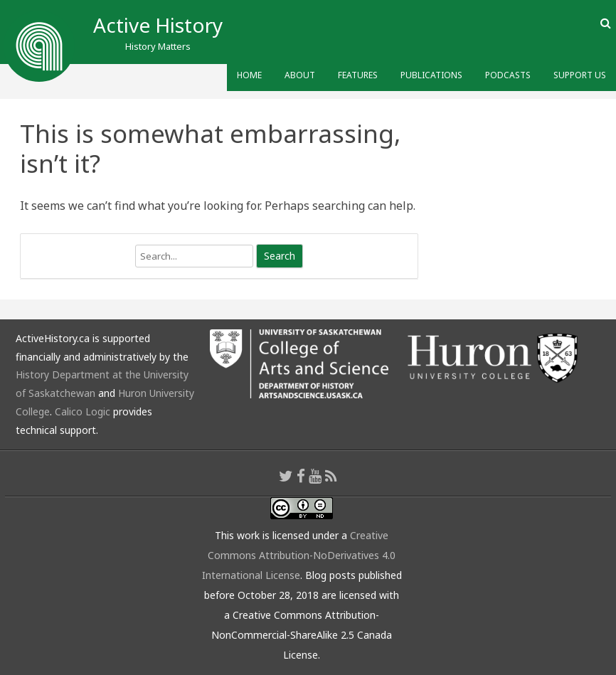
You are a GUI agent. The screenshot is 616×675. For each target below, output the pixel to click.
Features (358, 75)
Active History (158, 25)
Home (249, 75)
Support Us (580, 75)
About (300, 75)
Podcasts (508, 75)
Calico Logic (83, 411)
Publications (431, 75)
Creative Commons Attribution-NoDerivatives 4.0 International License (299, 555)
